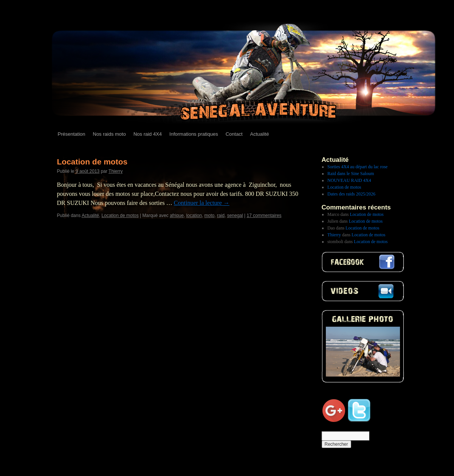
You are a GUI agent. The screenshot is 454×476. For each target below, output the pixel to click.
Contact (234, 134)
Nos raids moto (109, 134)
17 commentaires (264, 216)
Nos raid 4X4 (148, 134)
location (194, 216)
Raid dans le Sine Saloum (351, 174)
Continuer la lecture (202, 203)
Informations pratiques (194, 134)
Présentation (72, 134)
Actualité (260, 134)
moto (210, 216)
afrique (177, 216)
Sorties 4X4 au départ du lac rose (357, 167)
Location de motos (92, 162)
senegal (235, 216)
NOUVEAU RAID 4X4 (349, 180)
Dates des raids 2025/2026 (351, 194)
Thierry (115, 171)
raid (221, 216)
